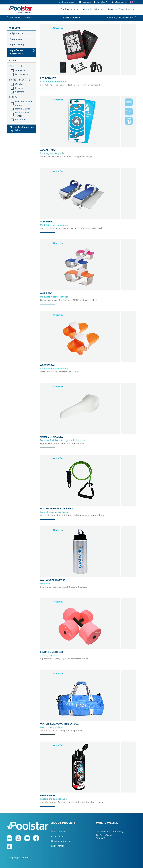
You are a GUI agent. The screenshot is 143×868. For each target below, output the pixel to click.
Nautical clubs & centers (24, 104)
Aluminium (21, 71)
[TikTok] (11, 848)
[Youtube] (29, 840)
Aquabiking (16, 39)
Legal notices (58, 846)
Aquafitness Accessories (16, 52)
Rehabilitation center (23, 114)
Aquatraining (17, 45)
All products (16, 33)
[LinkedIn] (11, 840)
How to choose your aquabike (22, 129)
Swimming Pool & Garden (121, 18)
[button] (133, 2)
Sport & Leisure (71, 18)
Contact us (57, 837)
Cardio (19, 84)
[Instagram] (20, 840)
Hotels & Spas (23, 109)
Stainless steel (23, 74)
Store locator (119, 2)
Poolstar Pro (101, 2)
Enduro (19, 88)
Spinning (20, 92)
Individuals (21, 120)
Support (85, 2)
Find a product (68, 2)
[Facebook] (38, 840)
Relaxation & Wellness (20, 18)
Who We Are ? (59, 832)
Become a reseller (61, 841)
